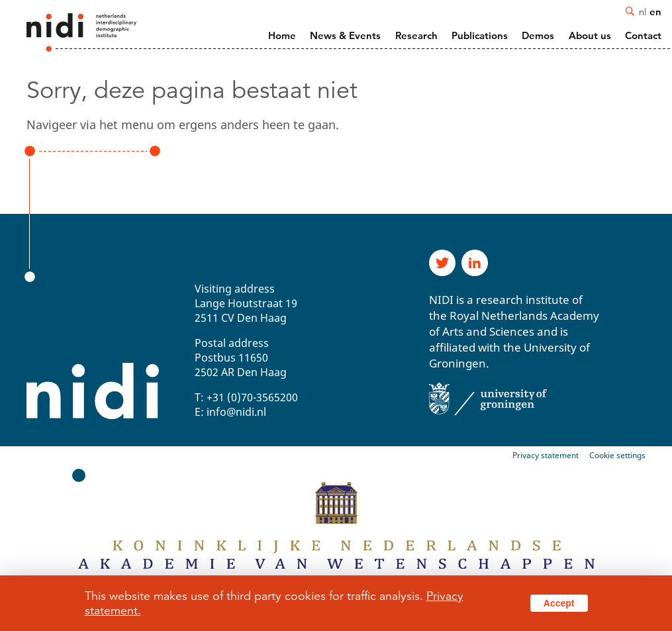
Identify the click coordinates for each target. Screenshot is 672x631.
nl (643, 11)
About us (590, 35)
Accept (559, 603)
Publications (480, 35)
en (655, 11)
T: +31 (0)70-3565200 (246, 397)
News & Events (345, 35)
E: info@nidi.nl (230, 412)
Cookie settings (617, 455)
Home (282, 35)
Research (416, 35)
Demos (538, 35)
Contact (643, 35)
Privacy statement (546, 455)
